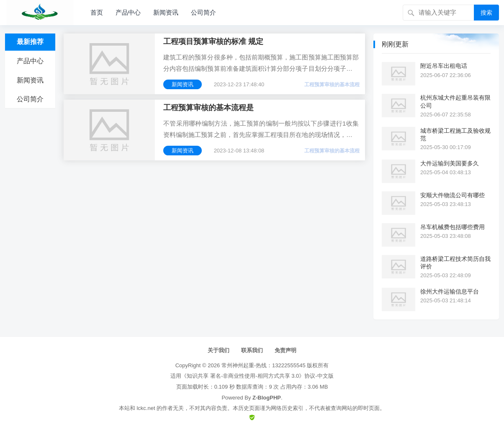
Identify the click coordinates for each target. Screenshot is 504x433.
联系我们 (252, 350)
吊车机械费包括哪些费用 (453, 227)
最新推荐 (30, 42)
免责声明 (285, 350)
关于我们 (219, 350)
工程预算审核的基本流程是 (208, 108)
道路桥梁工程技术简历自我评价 (455, 263)
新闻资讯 (166, 12)
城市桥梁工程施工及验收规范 (455, 134)
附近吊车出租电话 (444, 66)
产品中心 (128, 12)
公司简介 (203, 12)
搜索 (486, 13)
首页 (97, 12)
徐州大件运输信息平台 (450, 291)
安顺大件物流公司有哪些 (453, 195)
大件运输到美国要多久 (450, 163)
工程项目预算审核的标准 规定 (213, 41)
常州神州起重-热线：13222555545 (264, 365)
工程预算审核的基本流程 (332, 85)
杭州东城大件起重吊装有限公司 (455, 101)
